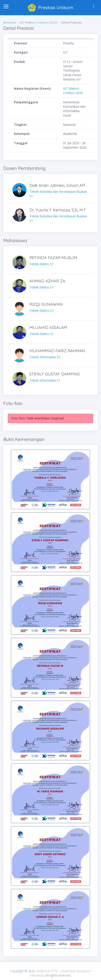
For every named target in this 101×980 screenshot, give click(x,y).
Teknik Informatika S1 (59, 354)
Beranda (9, 22)
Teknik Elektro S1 (59, 261)
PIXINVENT (51, 966)
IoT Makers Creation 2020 (38, 22)
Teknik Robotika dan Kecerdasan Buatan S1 (59, 191)
